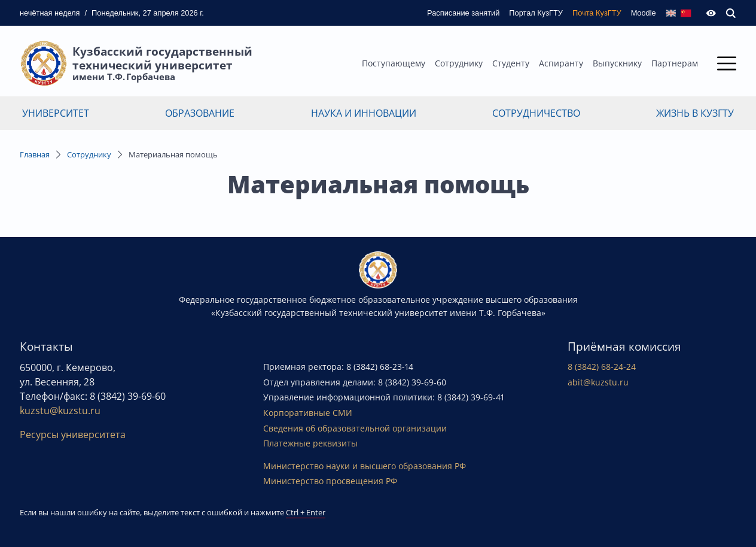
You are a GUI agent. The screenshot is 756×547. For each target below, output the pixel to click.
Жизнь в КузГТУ (695, 113)
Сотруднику (459, 63)
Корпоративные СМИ (308, 413)
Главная (35, 154)
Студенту (511, 63)
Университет (56, 113)
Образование (200, 113)
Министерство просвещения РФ (330, 481)
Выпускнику (617, 63)
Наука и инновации (364, 113)
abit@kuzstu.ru (598, 382)
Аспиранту (561, 63)
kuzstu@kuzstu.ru (60, 411)
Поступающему (394, 63)
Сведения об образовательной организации (355, 428)
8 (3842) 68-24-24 (602, 367)
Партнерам (675, 63)
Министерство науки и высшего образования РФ (365, 466)
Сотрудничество (536, 113)
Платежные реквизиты (310, 443)
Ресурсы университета (73, 434)
